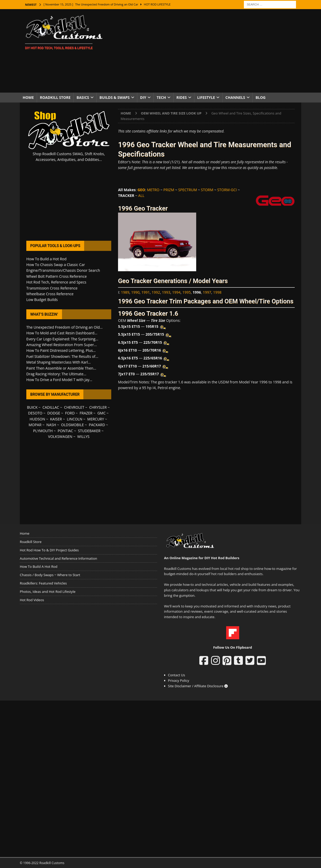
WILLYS (84, 436)
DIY (143, 97)
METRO (153, 190)
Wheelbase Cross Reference (50, 294)
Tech (161, 97)
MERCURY (96, 419)
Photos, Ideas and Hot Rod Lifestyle (48, 592)
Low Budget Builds (42, 300)
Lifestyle (206, 97)
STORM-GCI (227, 190)
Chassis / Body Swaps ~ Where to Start (50, 575)
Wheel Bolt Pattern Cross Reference (57, 276)
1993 (166, 292)
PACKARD (97, 425)
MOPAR (35, 425)
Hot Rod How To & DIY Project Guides (49, 550)
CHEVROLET (74, 407)
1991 (146, 292)
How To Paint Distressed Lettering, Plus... (61, 350)
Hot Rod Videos (32, 600)
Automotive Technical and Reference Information (58, 558)
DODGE (54, 413)
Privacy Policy (179, 680)
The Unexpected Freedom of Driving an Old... (64, 327)
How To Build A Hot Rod (39, 566)
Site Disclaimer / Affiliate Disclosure (198, 686)
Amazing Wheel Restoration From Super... (62, 345)
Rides (182, 97)
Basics (83, 97)
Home (28, 97)
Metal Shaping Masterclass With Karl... (58, 362)
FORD (70, 413)
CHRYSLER (98, 407)
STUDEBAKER (89, 431)
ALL (141, 195)
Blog (261, 97)
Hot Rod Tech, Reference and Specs (56, 282)
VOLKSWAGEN (60, 436)
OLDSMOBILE (72, 425)
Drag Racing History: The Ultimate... (56, 374)
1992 (156, 292)
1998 (217, 292)
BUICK (32, 407)
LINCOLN (75, 419)
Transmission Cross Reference (52, 288)
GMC (102, 413)
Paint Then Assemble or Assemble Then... (61, 368)
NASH (51, 425)
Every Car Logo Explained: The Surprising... (62, 339)
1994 (176, 292)
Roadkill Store (55, 97)
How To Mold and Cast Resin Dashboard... (62, 333)
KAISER (56, 419)
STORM (207, 190)
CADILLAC (51, 407)
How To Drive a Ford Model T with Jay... (59, 380)
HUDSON (37, 419)
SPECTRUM (188, 190)
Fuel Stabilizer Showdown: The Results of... (62, 356)
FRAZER (86, 413)
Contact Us (177, 675)
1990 (135, 292)
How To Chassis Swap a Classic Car (56, 265)
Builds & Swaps (115, 97)
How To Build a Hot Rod (46, 259)
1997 (207, 292)
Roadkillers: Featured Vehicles (43, 583)
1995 (187, 292)
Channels (235, 97)
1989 (125, 292)
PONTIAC (65, 431)
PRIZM (169, 190)
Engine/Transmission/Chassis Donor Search (63, 270)
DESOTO (35, 413)
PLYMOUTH (43, 431)
